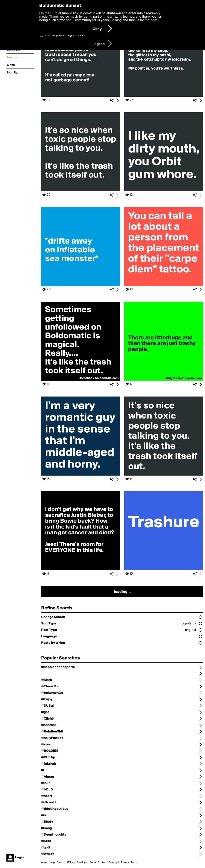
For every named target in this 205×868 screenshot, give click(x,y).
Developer (82, 862)
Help (52, 862)
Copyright (114, 862)
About (44, 862)
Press (93, 862)
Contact (102, 862)
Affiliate (71, 862)
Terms (134, 862)
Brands (61, 862)
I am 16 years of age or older (65, 35)
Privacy (125, 862)
